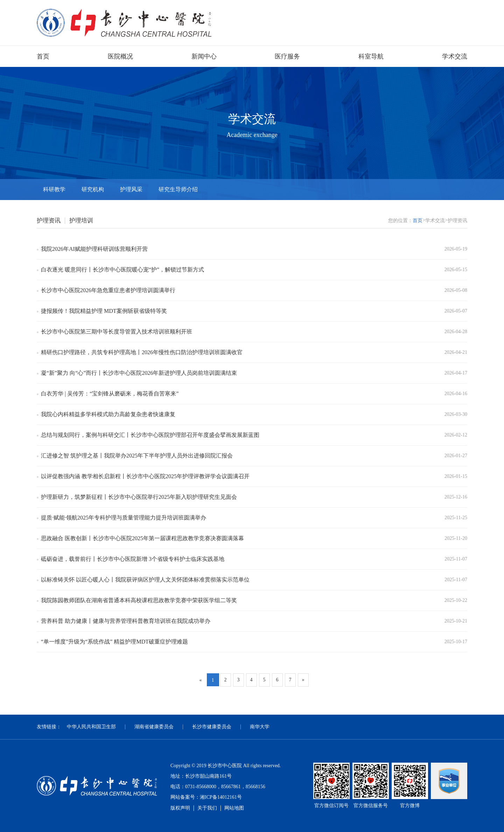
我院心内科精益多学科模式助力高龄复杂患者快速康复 (108, 414)
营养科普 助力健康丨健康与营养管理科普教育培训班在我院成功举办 (126, 621)
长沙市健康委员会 (212, 727)
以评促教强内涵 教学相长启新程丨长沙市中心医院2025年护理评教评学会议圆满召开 (145, 476)
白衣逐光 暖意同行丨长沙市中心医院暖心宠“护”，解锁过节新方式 (122, 270)
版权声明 (180, 808)
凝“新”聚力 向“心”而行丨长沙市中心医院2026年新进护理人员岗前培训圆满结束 (139, 373)
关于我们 (207, 808)
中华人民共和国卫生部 (91, 727)
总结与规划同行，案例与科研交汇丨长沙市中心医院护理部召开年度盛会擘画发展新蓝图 (150, 435)
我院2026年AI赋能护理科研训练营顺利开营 (94, 249)
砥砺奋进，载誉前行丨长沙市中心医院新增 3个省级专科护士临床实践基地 (133, 559)
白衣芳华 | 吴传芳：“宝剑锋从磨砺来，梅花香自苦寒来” (110, 394)
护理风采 (131, 189)
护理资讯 (49, 221)
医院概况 (120, 56)
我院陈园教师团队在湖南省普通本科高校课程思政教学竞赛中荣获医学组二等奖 (139, 600)
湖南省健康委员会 (154, 727)
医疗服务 (287, 56)
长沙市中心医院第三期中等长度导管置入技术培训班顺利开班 (117, 332)
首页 (43, 56)
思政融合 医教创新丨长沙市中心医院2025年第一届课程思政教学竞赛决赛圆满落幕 (142, 538)
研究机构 (93, 189)
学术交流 (455, 56)
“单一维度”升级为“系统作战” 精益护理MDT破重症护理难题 (114, 642)
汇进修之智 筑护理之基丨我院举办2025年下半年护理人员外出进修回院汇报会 (137, 456)
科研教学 (54, 189)
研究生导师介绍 (178, 189)
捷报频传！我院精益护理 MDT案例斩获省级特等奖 (104, 311)
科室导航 (371, 56)
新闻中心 (204, 56)
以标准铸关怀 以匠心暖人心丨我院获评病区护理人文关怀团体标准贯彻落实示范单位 (145, 580)
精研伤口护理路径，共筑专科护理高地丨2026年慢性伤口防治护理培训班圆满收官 (142, 352)
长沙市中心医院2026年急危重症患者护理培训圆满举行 (108, 290)
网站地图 (234, 808)
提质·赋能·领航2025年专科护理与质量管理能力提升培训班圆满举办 (124, 518)
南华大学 (260, 727)
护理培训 (81, 221)
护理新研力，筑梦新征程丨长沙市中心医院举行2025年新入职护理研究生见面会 (139, 497)
